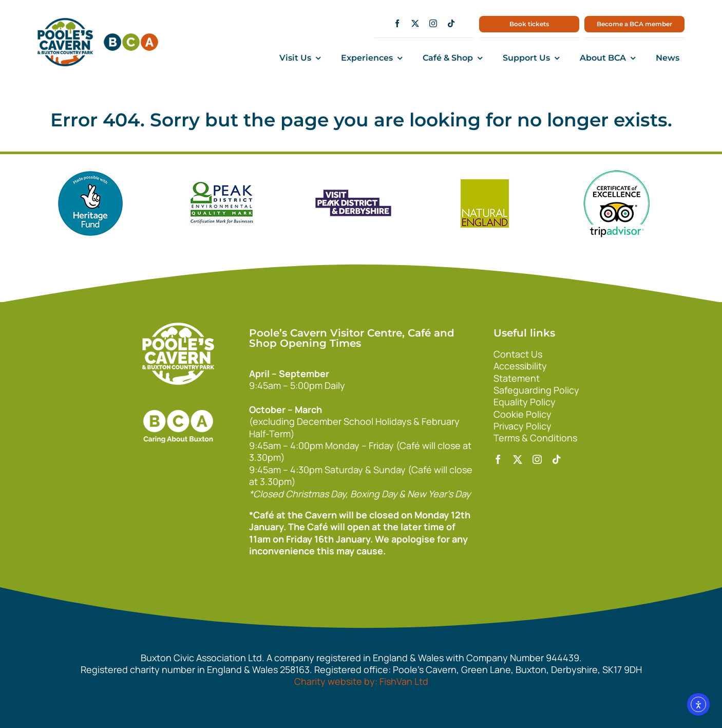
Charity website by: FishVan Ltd (361, 681)
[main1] (65, 23)
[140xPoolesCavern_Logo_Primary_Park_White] (178, 327)
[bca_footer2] (178, 400)
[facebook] (397, 23)
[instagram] (433, 23)
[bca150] (131, 38)
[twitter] (415, 23)
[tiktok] (451, 23)
